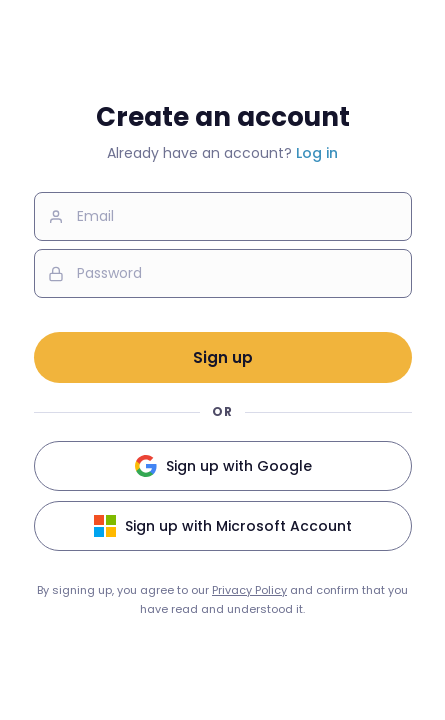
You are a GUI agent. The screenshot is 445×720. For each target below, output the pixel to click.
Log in (317, 153)
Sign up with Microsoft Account (222, 526)
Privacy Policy (249, 590)
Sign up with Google (223, 466)
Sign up (223, 357)
